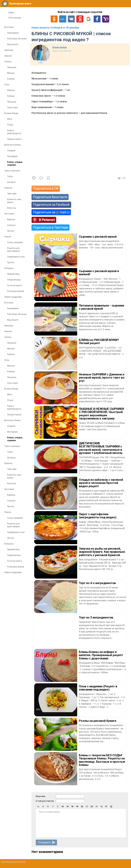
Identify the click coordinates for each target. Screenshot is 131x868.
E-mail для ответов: (45, 801)
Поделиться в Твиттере (50, 227)
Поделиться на (51, 212)
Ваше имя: (41, 796)
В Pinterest (47, 220)
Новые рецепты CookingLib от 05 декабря (55, 28)
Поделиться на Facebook (51, 205)
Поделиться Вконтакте (50, 197)
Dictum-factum (60, 47)
